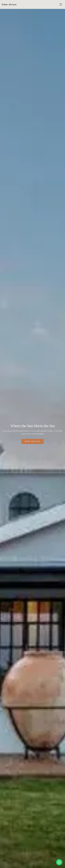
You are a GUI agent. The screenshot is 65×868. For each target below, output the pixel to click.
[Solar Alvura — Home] (9, 4)
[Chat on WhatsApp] (59, 862)
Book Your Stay (32, 441)
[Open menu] (61, 4)
